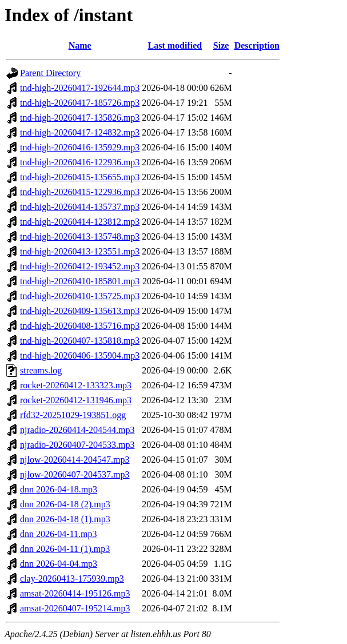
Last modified (175, 45)
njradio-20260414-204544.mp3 (77, 430)
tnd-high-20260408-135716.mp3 (80, 326)
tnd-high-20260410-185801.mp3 (80, 281)
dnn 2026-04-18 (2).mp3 (65, 504)
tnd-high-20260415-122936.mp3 (80, 192)
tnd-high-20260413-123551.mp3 (80, 251)
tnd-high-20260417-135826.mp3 (80, 118)
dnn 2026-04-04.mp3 (59, 564)
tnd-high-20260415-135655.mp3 (80, 177)
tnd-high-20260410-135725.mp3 (80, 296)
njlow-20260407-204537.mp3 (75, 474)
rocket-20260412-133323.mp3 (76, 385)
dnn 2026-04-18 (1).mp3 (65, 519)
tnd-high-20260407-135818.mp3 (80, 341)
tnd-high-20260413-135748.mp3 (80, 236)
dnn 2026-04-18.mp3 (59, 489)
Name (80, 45)
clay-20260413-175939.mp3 (72, 579)
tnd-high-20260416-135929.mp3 (80, 147)
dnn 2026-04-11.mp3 (59, 534)
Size (221, 45)
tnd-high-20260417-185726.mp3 (80, 103)
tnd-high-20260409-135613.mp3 (80, 311)
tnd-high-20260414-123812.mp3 (80, 222)
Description (257, 45)
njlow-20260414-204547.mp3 (75, 460)
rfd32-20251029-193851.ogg (73, 415)
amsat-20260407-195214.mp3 (75, 608)
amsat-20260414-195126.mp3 (75, 593)
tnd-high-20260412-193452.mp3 (80, 266)
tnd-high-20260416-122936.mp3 (80, 162)
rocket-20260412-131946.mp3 (76, 400)
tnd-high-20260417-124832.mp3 (80, 132)
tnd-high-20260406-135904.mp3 (80, 355)
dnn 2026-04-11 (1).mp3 (65, 549)
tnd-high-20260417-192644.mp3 (80, 88)
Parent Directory (50, 73)
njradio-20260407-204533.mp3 (77, 445)
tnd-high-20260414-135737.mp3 (80, 207)
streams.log (41, 370)
